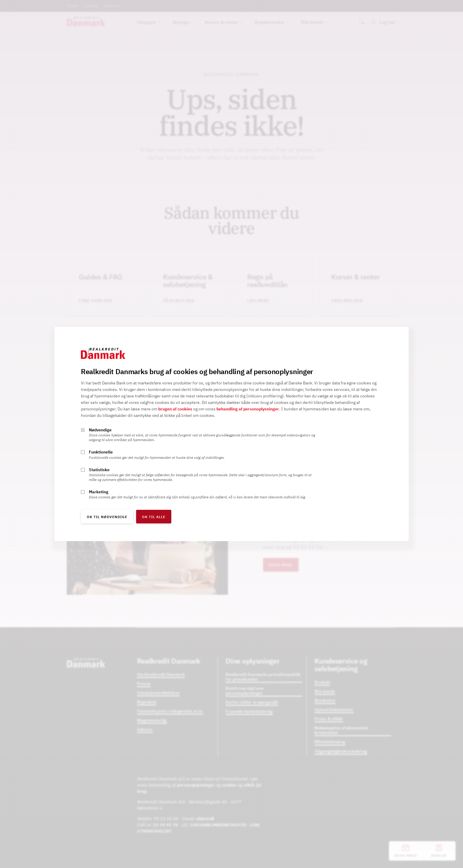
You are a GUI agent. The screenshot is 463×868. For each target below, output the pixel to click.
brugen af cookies (175, 409)
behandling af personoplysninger (248, 409)
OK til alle (154, 517)
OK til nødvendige (107, 517)
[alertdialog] (231, 434)
